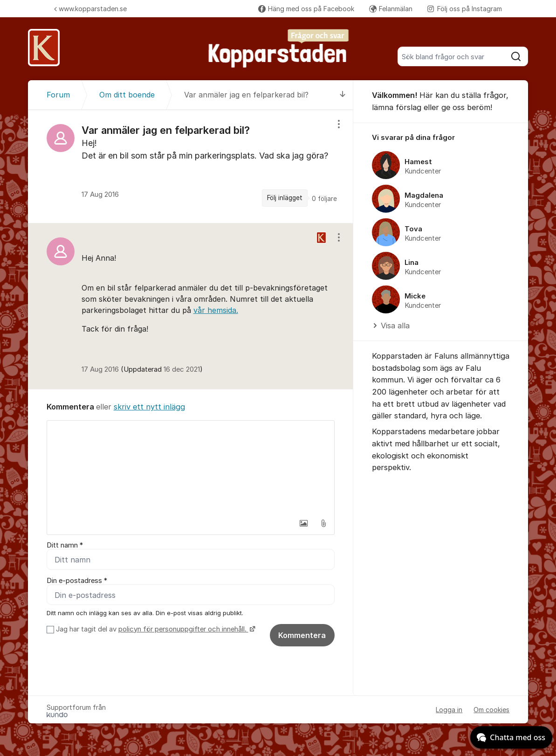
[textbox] (191, 467)
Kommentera (302, 635)
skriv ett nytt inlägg (149, 407)
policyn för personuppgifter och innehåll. (183, 629)
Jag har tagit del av (154, 629)
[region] (191, 166)
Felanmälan (391, 9)
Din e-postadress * (77, 581)
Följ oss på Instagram (465, 9)
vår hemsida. (216, 310)
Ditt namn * (65, 545)
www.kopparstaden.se (90, 9)
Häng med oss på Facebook (306, 9)
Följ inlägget (285, 198)
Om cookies (491, 710)
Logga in (449, 710)
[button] (304, 523)
